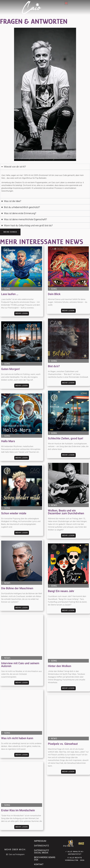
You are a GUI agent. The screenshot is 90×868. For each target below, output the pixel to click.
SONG (7, 289)
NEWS (54, 505)
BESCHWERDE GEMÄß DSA (45, 859)
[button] (66, 3)
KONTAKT (39, 864)
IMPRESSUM (40, 841)
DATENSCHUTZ (42, 846)
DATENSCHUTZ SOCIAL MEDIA (42, 852)
